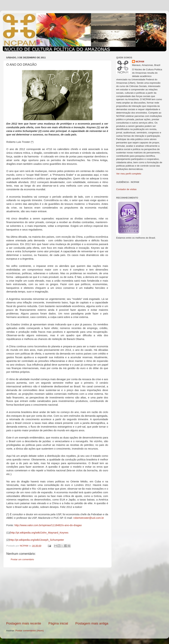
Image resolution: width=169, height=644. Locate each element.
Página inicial (58, 623)
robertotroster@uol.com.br (89, 518)
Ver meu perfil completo (129, 174)
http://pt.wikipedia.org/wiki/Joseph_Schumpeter (37, 540)
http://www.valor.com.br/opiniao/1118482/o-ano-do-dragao (48, 525)
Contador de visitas (126, 189)
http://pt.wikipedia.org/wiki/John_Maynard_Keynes (39, 533)
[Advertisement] (57, 594)
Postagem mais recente (24, 623)
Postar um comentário (22, 559)
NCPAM (140, 62)
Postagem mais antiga (92, 623)
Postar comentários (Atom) (30, 631)
